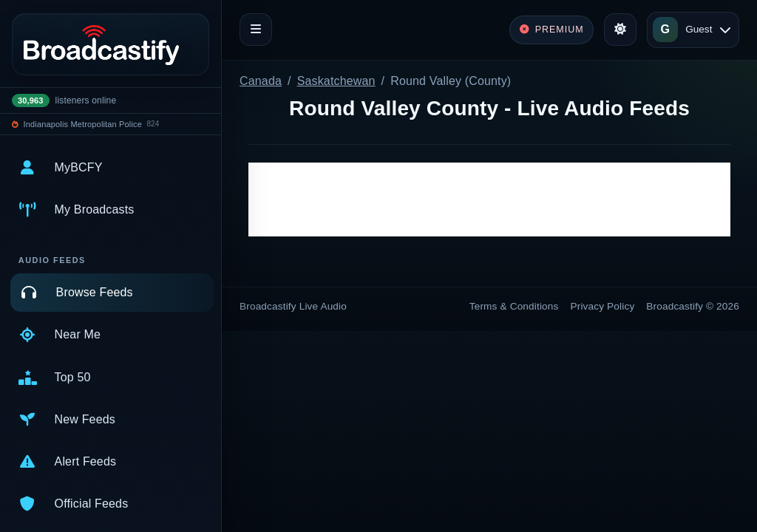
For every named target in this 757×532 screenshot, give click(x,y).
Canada (261, 81)
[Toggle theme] (620, 30)
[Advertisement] (489, 199)
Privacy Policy (603, 306)
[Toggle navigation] (256, 30)
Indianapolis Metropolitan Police (83, 124)
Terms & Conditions (514, 306)
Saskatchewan (336, 81)
